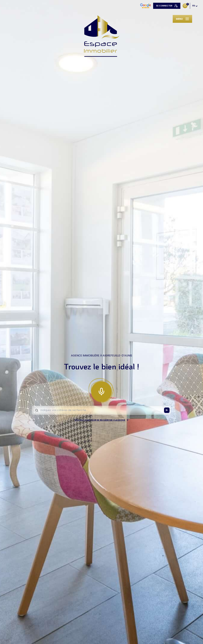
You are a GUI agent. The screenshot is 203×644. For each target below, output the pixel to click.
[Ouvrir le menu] (182, 19)
